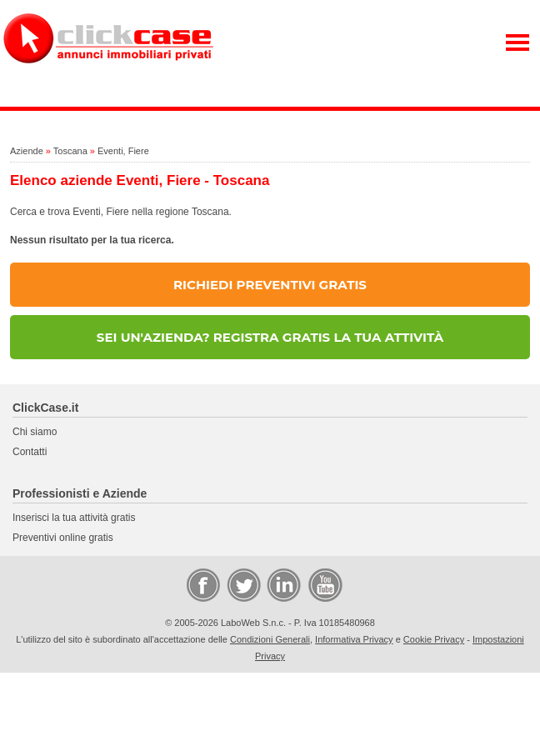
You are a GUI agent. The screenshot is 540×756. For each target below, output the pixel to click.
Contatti (30, 452)
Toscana (70, 151)
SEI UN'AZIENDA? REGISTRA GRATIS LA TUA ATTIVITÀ (270, 337)
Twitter (242, 584)
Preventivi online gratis (63, 538)
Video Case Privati (324, 584)
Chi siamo (35, 432)
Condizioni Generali (270, 639)
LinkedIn (282, 584)
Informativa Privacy (354, 639)
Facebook (202, 584)
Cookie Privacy (434, 639)
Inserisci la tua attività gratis (74, 518)
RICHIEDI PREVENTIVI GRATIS (270, 285)
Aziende (27, 151)
